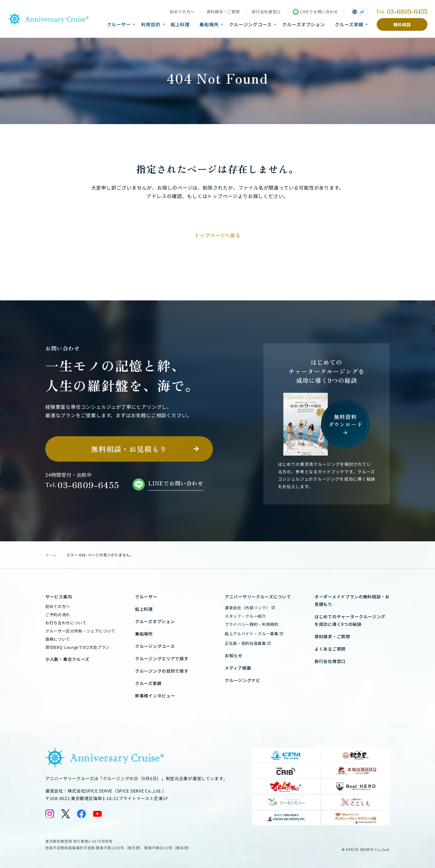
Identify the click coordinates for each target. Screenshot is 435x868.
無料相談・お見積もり (129, 449)
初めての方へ (182, 12)
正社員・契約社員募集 (245, 643)
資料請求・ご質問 (223, 12)
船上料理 (180, 24)
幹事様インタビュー (155, 696)
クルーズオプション (304, 24)
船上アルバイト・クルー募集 (251, 634)
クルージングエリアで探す (162, 658)
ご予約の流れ (58, 615)
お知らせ (234, 655)
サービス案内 (59, 597)
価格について (58, 639)
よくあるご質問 (330, 649)
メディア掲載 (238, 668)
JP (358, 12)
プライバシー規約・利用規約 (251, 624)
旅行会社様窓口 (266, 12)
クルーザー (119, 24)
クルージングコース (250, 24)
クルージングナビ (243, 680)
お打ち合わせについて (66, 623)
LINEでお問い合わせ (315, 12)
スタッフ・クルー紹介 (245, 616)
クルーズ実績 (349, 24)
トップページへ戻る (217, 235)
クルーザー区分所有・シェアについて (80, 631)
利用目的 (151, 24)
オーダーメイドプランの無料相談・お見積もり (352, 600)
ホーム (51, 555)
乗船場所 (209, 24)
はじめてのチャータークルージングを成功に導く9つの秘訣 (350, 620)
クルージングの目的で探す (162, 671)
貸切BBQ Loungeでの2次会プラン (77, 647)
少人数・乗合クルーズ (67, 659)
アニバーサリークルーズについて (258, 597)
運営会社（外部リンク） (247, 608)
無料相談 (402, 24)
